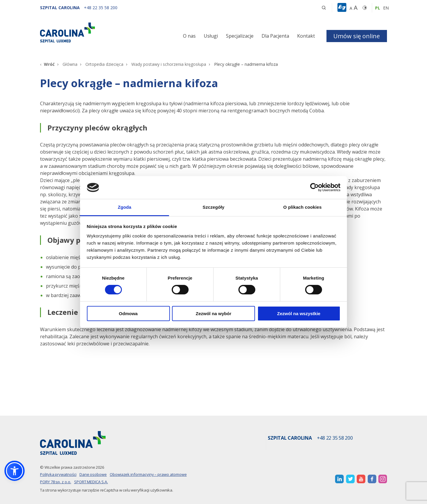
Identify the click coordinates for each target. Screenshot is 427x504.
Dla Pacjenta (275, 36)
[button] (343, 8)
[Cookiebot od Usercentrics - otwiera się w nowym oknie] (314, 187)
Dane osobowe (93, 474)
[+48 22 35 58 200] (101, 8)
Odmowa (128, 314)
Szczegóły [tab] (213, 207)
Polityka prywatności (58, 474)
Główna (70, 64)
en (386, 8)
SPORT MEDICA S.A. (91, 482)
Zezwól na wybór (213, 314)
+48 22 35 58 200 (335, 438)
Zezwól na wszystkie (299, 314)
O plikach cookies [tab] (302, 207)
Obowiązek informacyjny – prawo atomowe (148, 474)
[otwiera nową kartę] (339, 479)
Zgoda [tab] (125, 207)
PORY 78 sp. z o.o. (56, 482)
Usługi (211, 36)
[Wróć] (47, 64)
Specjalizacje (240, 36)
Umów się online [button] (357, 36)
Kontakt (306, 36)
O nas (189, 36)
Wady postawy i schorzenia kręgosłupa (169, 64)
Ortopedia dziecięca (104, 64)
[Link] (95, 32)
